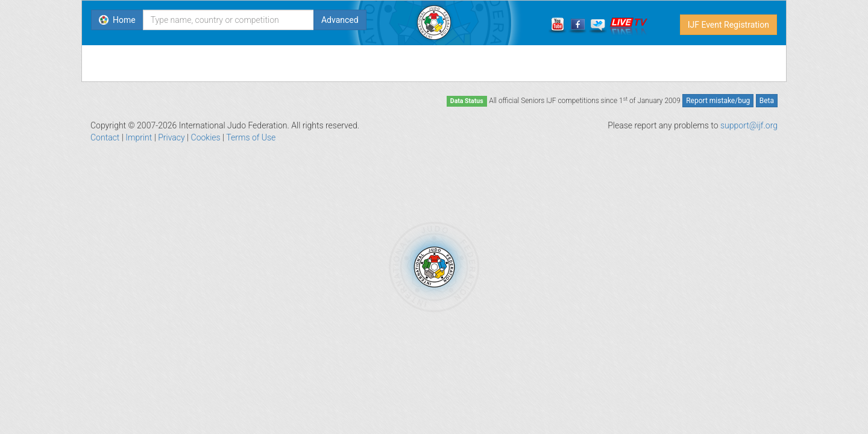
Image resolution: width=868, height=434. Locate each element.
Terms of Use (251, 137)
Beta (767, 101)
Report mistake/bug (718, 101)
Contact (105, 137)
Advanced (340, 20)
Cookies (206, 137)
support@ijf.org (749, 125)
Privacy (171, 137)
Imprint (139, 137)
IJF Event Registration (728, 25)
